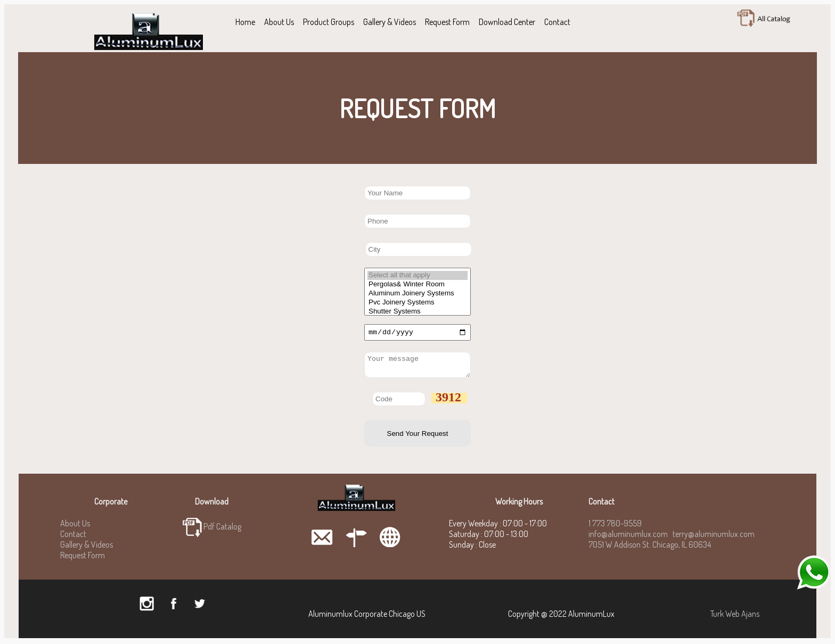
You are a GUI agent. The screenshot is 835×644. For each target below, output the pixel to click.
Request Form (447, 22)
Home (245, 22)
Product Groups (329, 22)
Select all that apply (418, 275)
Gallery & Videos (390, 22)
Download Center (507, 22)
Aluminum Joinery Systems (418, 294)
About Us (279, 22)
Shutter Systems (418, 312)
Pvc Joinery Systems (418, 303)
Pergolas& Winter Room (418, 284)
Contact (557, 22)
